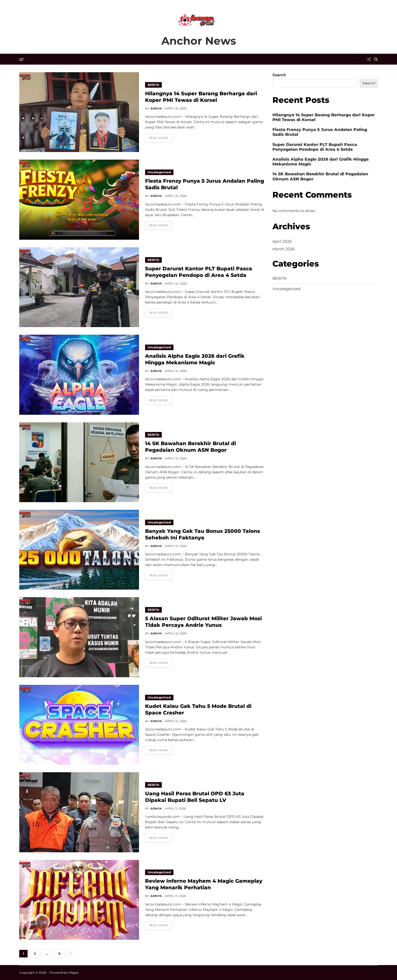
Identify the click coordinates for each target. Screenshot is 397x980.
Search (279, 75)
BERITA (153, 85)
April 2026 (282, 241)
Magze (74, 973)
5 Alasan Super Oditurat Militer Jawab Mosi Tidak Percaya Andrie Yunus (203, 622)
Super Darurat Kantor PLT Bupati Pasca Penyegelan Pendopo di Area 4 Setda (315, 147)
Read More (159, 138)
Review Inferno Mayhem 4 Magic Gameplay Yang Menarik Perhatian (204, 884)
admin (156, 108)
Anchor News (199, 41)
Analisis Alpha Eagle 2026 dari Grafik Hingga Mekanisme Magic (321, 162)
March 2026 (284, 249)
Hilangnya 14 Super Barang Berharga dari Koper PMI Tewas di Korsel (324, 117)
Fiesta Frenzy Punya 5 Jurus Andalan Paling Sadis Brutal (320, 132)
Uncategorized (159, 172)
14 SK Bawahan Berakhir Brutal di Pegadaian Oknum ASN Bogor (191, 447)
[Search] (376, 59)
